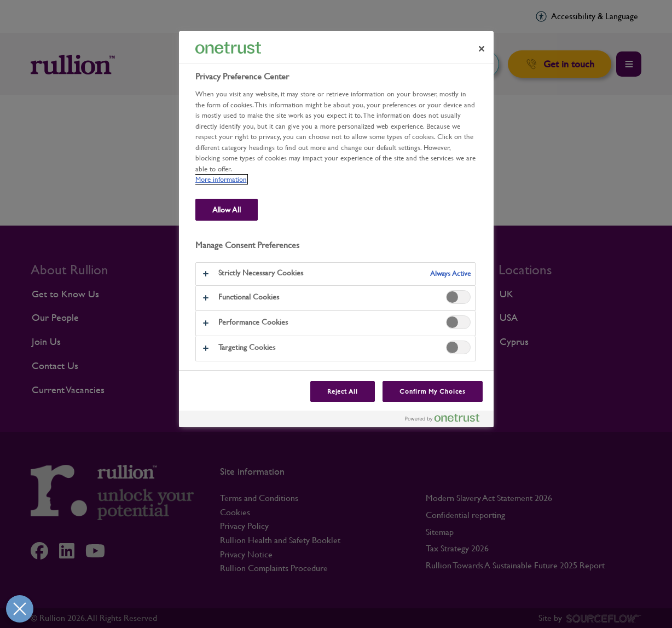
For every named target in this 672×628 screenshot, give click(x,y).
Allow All (227, 210)
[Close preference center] (482, 49)
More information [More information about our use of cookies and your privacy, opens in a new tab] (221, 179)
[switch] (458, 297)
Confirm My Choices (432, 391)
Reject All (343, 391)
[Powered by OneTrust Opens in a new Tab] (447, 420)
